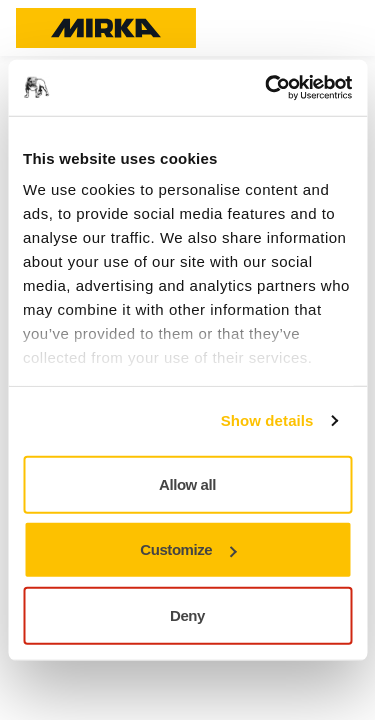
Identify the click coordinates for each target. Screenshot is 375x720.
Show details (267, 420)
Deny (187, 614)
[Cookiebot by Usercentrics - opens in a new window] (267, 88)
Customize (188, 549)
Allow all (187, 483)
